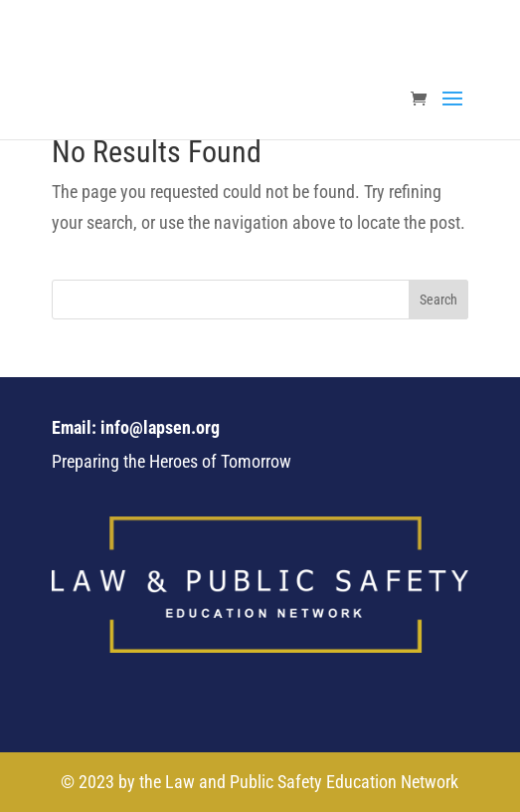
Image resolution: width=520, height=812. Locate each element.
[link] (424, 100)
